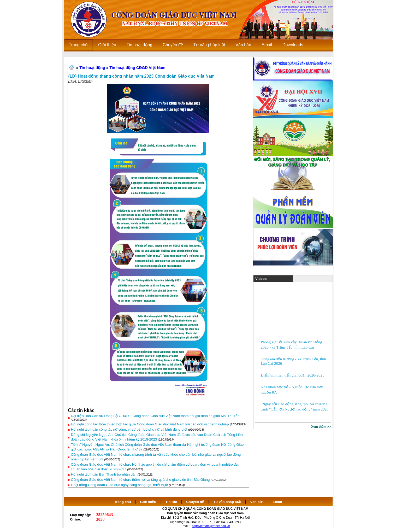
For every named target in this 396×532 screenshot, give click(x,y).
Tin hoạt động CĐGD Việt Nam (137, 68)
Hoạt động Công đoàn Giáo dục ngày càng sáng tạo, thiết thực (120, 485)
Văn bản (257, 502)
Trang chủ (123, 502)
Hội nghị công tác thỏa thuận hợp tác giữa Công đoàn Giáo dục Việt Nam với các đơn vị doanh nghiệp (150, 424)
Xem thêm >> (321, 427)
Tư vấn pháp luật (227, 502)
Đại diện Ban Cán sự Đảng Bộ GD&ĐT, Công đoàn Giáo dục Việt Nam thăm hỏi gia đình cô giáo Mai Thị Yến (155, 416)
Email (277, 502)
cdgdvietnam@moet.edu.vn (211, 526)
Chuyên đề (195, 502)
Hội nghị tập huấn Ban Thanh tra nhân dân (104, 474)
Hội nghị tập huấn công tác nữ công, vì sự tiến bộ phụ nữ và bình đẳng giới (129, 429)
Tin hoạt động (92, 68)
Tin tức (171, 502)
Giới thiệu (148, 502)
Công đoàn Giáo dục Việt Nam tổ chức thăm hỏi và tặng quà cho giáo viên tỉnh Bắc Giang (140, 480)
